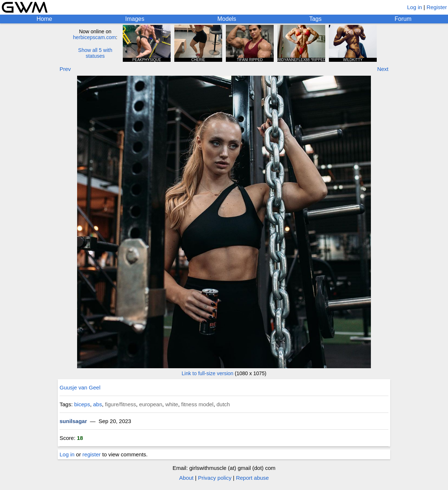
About (186, 478)
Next (383, 69)
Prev (65, 69)
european (151, 404)
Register (437, 7)
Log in (415, 7)
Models (227, 19)
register (92, 454)
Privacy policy (215, 478)
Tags (315, 19)
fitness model (197, 404)
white (172, 404)
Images (134, 19)
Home (44, 19)
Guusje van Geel (80, 387)
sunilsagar (73, 421)
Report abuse (253, 478)
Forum (403, 19)
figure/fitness (120, 404)
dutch (223, 404)
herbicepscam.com (95, 37)
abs (98, 404)
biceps (82, 404)
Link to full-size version (208, 373)
